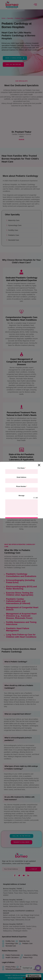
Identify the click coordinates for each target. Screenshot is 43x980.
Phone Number (21, 486)
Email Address (21, 477)
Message (21, 496)
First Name (21, 468)
